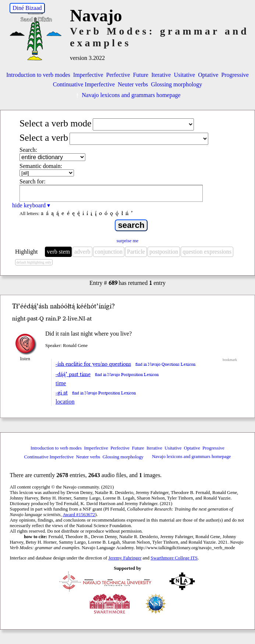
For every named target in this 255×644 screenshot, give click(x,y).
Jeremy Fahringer (125, 558)
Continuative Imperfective (84, 84)
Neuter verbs (133, 84)
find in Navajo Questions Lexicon (165, 364)
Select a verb (44, 138)
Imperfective (88, 75)
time (61, 383)
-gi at (62, 393)
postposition (164, 252)
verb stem (58, 252)
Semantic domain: (41, 166)
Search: (28, 150)
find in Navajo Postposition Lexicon (127, 375)
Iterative (161, 75)
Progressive (235, 75)
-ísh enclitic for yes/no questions (93, 364)
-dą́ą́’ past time (73, 374)
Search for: (33, 181)
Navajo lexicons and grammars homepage (127, 95)
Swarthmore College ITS (174, 558)
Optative (208, 75)
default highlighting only (34, 262)
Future (141, 75)
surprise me (127, 241)
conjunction (109, 252)
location (65, 402)
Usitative (184, 75)
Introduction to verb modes (38, 75)
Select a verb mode (55, 123)
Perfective (118, 75)
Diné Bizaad (27, 8)
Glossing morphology (176, 84)
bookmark (230, 360)
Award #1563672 (79, 515)
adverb (82, 252)
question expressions (207, 252)
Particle (136, 252)
